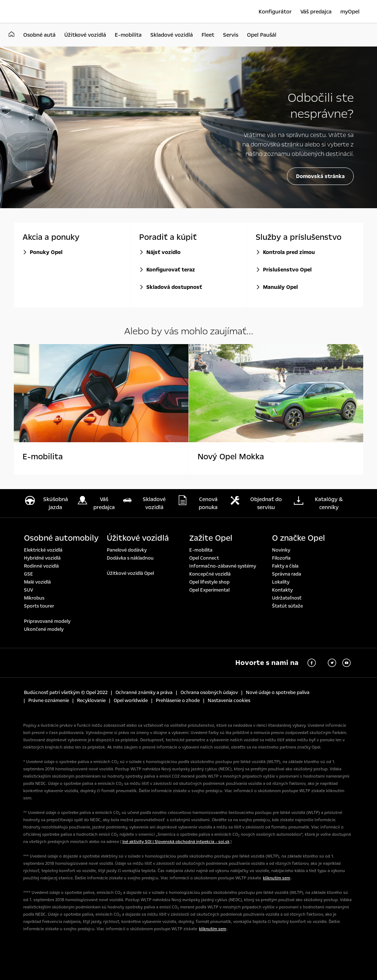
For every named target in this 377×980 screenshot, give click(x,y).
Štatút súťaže (287, 606)
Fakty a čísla (285, 566)
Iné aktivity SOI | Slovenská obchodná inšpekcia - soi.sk (176, 842)
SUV (29, 590)
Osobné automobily (61, 538)
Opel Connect (204, 558)
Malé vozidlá (37, 582)
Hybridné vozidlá (42, 558)
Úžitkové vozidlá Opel (130, 573)
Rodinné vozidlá (41, 566)
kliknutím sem (277, 878)
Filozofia (281, 558)
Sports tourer (39, 606)
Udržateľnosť (287, 598)
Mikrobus (34, 598)
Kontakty (282, 590)
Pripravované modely (47, 621)
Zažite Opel (211, 538)
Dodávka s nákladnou (130, 558)
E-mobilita (201, 550)
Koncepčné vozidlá (210, 574)
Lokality (281, 582)
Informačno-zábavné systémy (223, 566)
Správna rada (287, 574)
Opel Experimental (209, 590)
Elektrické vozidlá (43, 550)
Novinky (281, 550)
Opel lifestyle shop (209, 582)
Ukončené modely (44, 629)
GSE (29, 574)
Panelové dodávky (127, 550)
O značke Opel (299, 538)
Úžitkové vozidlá (138, 538)
